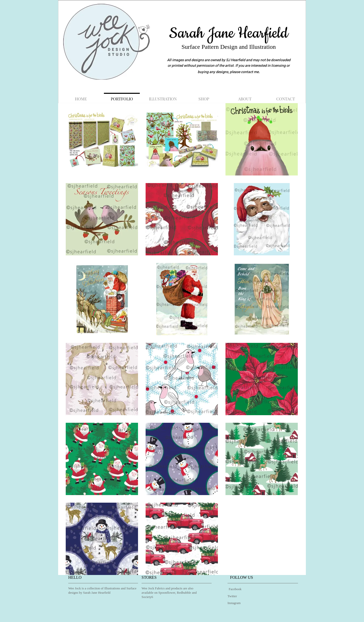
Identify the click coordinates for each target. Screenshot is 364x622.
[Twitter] (233, 596)
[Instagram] (235, 603)
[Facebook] (235, 589)
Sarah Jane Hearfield (229, 33)
